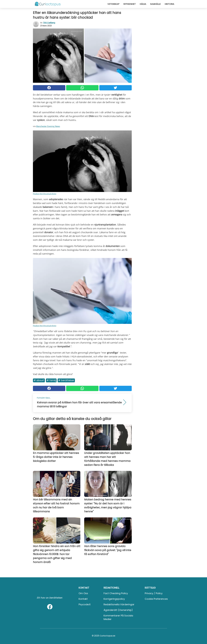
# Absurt (39, 380)
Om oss (83, 593)
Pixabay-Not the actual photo (45, 194)
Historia (169, 4)
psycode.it (85, 604)
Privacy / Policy (154, 593)
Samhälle (155, 4)
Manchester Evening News (48, 126)
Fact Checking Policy (116, 593)
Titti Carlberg (49, 23)
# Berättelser (66, 380)
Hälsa (143, 4)
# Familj (51, 380)
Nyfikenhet (130, 4)
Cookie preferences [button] (156, 599)
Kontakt (83, 599)
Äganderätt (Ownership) (118, 610)
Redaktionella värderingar (119, 604)
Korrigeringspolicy (114, 599)
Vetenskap (113, 4)
